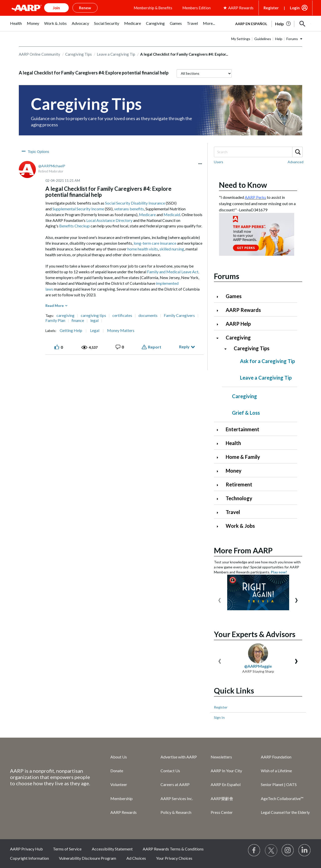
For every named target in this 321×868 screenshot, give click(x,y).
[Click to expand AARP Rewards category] (219, 311)
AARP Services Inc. (177, 798)
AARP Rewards (243, 310)
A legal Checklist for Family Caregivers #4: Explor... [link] (184, 54)
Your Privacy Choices (174, 858)
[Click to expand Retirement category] (219, 485)
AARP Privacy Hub (26, 849)
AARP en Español (251, 24)
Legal (95, 330)
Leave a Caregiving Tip (116, 54)
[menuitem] (16, 26)
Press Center (222, 812)
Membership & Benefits (153, 8)
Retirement (239, 484)
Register (271, 8)
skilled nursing (172, 249)
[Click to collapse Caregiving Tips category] (227, 349)
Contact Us (170, 771)
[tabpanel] (271, 23)
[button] (302, 24)
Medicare (147, 214)
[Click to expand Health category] (219, 444)
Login (295, 8)
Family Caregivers (179, 315)
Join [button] (56, 8)
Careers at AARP (175, 784)
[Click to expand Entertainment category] (219, 430)
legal (94, 320)
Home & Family (243, 457)
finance (78, 320)
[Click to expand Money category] (219, 471)
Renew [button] (85, 8)
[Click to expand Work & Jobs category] (219, 526)
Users (219, 162)
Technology (239, 498)
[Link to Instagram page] (288, 850)
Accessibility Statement (112, 849)
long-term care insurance (155, 243)
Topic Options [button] (38, 152)
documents (148, 315)
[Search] (258, 152)
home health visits (143, 249)
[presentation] (220, 599)
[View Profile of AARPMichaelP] (52, 166)
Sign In (219, 717)
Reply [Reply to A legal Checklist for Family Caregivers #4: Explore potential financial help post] (184, 347)
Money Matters (121, 330)
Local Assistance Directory (109, 220)
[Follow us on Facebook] (254, 850)
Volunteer (119, 784)
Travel (233, 512)
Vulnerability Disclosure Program (88, 858)
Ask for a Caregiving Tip (267, 361)
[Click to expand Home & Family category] (219, 457)
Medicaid (172, 214)
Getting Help (71, 330)
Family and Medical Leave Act (173, 272)
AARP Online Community (39, 54)
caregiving (65, 315)
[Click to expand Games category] (219, 297)
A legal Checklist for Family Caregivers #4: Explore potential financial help (94, 73)
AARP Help (238, 324)
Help (279, 39)
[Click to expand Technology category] (219, 499)
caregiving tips (93, 315)
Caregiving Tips (78, 54)
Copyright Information (29, 858)
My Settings (241, 39)
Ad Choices (136, 858)
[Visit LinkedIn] (305, 850)
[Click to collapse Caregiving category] (219, 338)
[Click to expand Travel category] (219, 513)
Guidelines (263, 39)
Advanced (296, 162)
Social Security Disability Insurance (135, 203)
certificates (122, 315)
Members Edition (196, 8)
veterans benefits (129, 209)
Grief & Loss (246, 413)
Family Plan (55, 320)
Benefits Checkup (74, 226)
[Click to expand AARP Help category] (219, 324)
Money (234, 471)
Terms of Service (67, 849)
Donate (117, 771)
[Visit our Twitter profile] (271, 850)
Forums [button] (292, 39)
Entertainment (243, 429)
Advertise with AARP (179, 757)
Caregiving (238, 337)
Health (233, 443)
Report (155, 347)
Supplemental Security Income (78, 209)
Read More (55, 306)
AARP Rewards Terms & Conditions (173, 849)
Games (234, 296)
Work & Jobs (240, 526)
